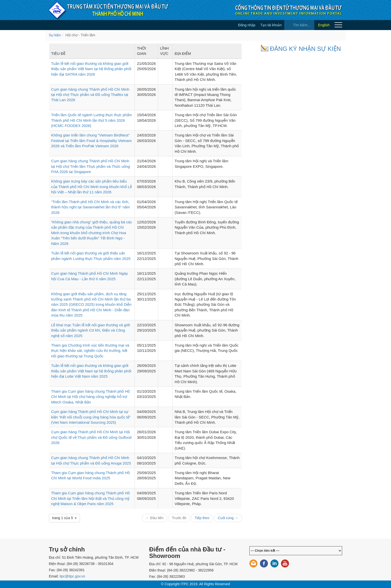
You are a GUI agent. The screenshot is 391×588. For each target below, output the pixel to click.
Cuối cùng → (228, 518)
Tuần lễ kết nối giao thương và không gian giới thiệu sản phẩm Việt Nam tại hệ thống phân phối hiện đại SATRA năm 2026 (91, 69)
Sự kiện (55, 35)
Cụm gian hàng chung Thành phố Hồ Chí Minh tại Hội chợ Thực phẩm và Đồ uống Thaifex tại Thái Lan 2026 (90, 95)
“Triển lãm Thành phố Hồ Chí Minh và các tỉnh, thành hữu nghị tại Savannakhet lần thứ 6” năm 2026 (90, 207)
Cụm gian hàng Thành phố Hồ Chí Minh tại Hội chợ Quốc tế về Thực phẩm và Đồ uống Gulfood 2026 (91, 437)
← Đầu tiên (155, 518)
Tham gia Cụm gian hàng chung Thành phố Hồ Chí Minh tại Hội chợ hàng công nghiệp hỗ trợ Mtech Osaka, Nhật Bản (90, 397)
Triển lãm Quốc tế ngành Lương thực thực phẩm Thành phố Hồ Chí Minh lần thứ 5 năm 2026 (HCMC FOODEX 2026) (91, 120)
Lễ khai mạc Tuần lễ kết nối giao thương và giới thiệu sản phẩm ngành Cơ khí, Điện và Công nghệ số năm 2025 (91, 330)
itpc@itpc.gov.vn (72, 576)
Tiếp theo (202, 518)
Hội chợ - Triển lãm (80, 35)
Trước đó (179, 518)
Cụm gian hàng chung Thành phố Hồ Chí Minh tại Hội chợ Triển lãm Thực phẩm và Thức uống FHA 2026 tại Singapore (91, 166)
